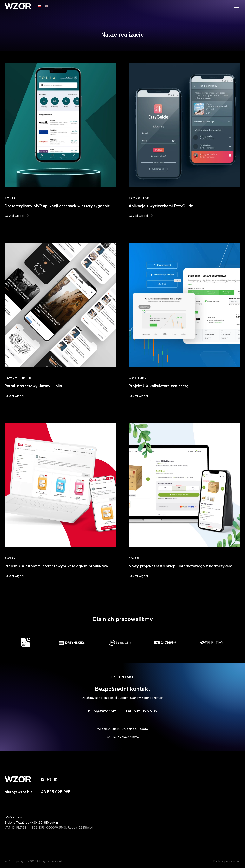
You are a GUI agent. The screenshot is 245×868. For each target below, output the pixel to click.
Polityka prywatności (227, 861)
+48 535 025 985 (141, 711)
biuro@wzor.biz (102, 711)
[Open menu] (236, 6)
